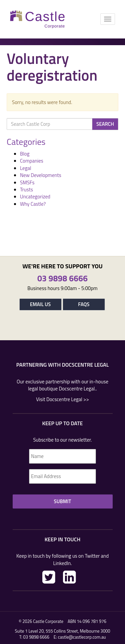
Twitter (49, 577)
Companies (32, 161)
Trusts (26, 190)
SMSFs (27, 182)
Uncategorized (35, 197)
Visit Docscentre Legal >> (62, 399)
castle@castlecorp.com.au (82, 637)
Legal (25, 168)
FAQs (84, 304)
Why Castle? (33, 204)
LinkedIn (69, 577)
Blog (25, 154)
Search (105, 124)
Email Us (40, 304)
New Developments (41, 175)
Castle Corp (37, 19)
